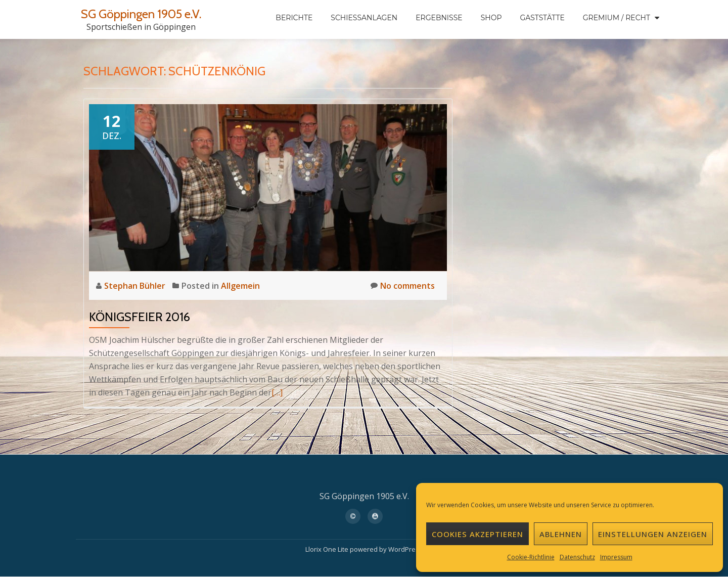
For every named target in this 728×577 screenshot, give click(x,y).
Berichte (294, 18)
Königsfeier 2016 (140, 317)
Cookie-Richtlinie (531, 557)
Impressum (616, 557)
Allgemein (240, 286)
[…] (277, 392)
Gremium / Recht (617, 18)
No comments (403, 285)
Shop (491, 18)
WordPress (405, 549)
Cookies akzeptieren (477, 534)
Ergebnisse (439, 18)
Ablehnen (561, 534)
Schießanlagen (364, 18)
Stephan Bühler (136, 286)
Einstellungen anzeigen (653, 534)
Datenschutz (577, 557)
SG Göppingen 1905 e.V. (141, 14)
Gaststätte (542, 18)
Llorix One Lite (328, 549)
